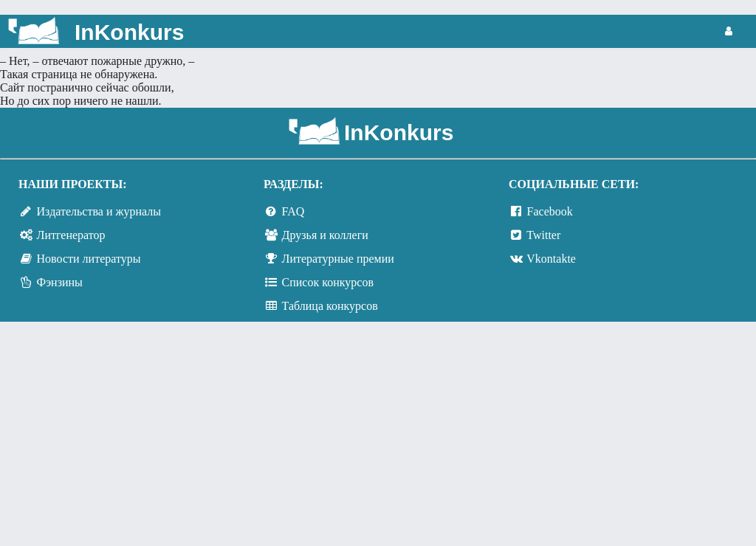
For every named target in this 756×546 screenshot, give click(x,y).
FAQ (293, 211)
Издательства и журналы (99, 211)
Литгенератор (71, 235)
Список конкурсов (328, 282)
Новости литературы (89, 259)
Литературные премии (338, 259)
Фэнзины (60, 282)
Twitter (543, 235)
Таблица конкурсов (330, 306)
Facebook (550, 211)
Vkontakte (551, 259)
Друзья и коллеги (325, 235)
